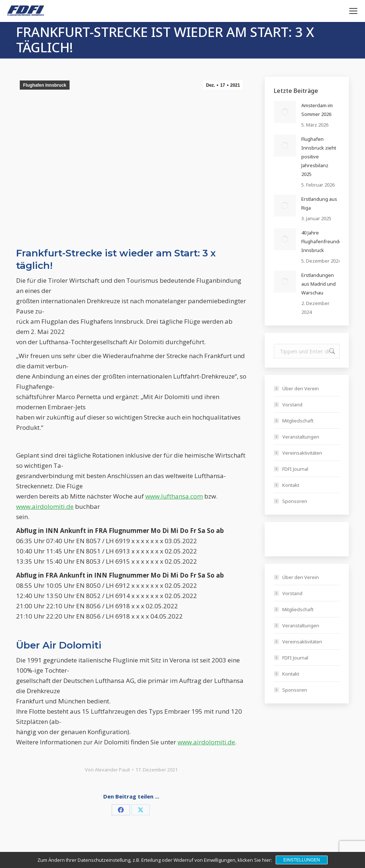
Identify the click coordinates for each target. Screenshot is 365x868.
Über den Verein (301, 388)
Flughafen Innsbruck (45, 85)
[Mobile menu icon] (353, 11)
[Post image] (285, 112)
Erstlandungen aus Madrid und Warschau (319, 284)
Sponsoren (295, 501)
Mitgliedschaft (298, 421)
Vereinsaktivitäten (302, 453)
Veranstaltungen (301, 437)
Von (107, 770)
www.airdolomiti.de (45, 506)
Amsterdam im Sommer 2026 (317, 110)
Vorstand (292, 405)
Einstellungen (302, 860)
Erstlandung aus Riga (319, 203)
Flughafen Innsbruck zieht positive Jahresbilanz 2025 (319, 157)
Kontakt (291, 485)
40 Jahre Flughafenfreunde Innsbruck (322, 241)
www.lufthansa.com (174, 496)
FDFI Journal (295, 469)
